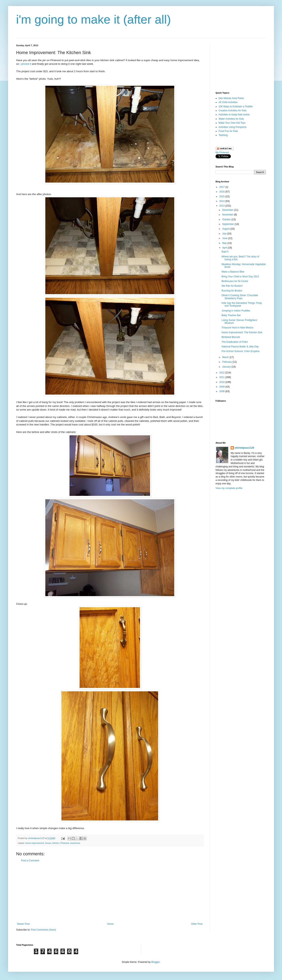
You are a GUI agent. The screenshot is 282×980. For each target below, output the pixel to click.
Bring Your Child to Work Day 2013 (240, 277)
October (227, 219)
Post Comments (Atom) (43, 930)
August (226, 229)
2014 (222, 201)
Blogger (155, 962)
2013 (222, 206)
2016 (222, 192)
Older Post (197, 924)
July (225, 234)
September (228, 224)
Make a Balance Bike (233, 272)
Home (110, 924)
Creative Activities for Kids (233, 111)
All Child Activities (228, 102)
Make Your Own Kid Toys (232, 123)
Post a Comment (30, 861)
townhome (75, 843)
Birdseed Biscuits (231, 337)
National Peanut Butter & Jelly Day (240, 347)
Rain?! (225, 252)
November (228, 215)
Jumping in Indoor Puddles (236, 311)
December (228, 210)
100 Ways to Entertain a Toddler (236, 107)
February (227, 362)
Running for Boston (232, 291)
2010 (222, 382)
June (225, 238)
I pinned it (25, 64)
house (48, 843)
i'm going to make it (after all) (93, 19)
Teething (223, 135)
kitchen (56, 843)
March (226, 357)
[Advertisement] (110, 892)
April (225, 248)
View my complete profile (229, 488)
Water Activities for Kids (231, 119)
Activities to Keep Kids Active (234, 115)
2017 (222, 187)
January (227, 367)
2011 (222, 377)
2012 (222, 373)
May (225, 243)
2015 (222, 196)
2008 (222, 391)
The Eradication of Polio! (235, 342)
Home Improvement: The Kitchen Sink (242, 332)
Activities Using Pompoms (233, 127)
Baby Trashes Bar (231, 315)
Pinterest (65, 843)
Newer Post (23, 924)
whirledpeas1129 (37, 838)
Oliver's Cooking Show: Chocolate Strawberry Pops (240, 297)
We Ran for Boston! (232, 286)
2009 (222, 387)
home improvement (35, 843)
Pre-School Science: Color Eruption (241, 351)
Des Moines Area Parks (231, 98)
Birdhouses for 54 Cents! (235, 281)
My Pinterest (222, 153)
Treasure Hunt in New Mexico (237, 328)
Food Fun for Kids (228, 131)
